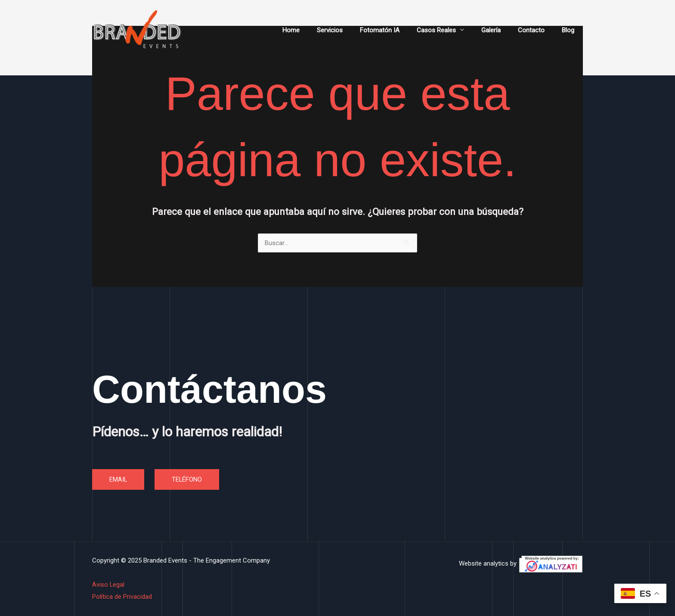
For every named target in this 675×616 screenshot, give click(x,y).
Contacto (538, 30)
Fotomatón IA (399, 30)
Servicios (353, 30)
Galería (502, 30)
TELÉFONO (187, 479)
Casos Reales (451, 30)
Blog (570, 30)
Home (319, 30)
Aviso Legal (108, 585)
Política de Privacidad (122, 597)
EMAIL (118, 479)
